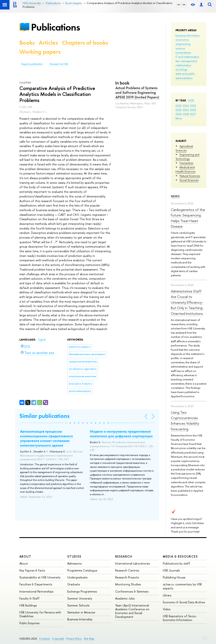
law (178, 61)
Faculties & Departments (36, 584)
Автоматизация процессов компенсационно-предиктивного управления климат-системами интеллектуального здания (47, 438)
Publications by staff (176, 563)
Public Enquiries (29, 623)
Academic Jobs (125, 598)
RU (179, 5)
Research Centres (127, 570)
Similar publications (44, 416)
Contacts (44, 639)
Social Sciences (189, 180)
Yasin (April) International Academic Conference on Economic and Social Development (132, 611)
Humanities (186, 163)
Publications (55, 27)
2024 (186, 106)
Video (167, 609)
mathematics (183, 65)
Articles (48, 43)
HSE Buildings (28, 605)
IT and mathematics (187, 57)
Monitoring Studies (128, 584)
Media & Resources (180, 556)
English (42, 340)
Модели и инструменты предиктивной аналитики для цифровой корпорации (121, 434)
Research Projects (127, 577)
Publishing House (174, 577)
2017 (193, 114)
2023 (193, 106)
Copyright (58, 639)
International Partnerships (36, 591)
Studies (74, 556)
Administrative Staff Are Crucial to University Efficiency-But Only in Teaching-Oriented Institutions (187, 302)
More (179, 118)
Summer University (80, 598)
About (25, 556)
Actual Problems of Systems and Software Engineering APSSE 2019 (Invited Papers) (137, 93)
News (175, 196)
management (189, 61)
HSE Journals (171, 570)
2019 (179, 114)
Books (27, 43)
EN (184, 5)
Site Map (89, 639)
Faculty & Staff (29, 598)
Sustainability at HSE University (40, 577)
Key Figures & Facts (32, 570)
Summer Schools (78, 605)
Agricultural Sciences (184, 148)
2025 (179, 106)
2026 (191, 100)
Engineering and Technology (187, 157)
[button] (66, 423)
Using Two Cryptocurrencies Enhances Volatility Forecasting (185, 421)
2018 (186, 114)
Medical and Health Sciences (185, 169)
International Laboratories (132, 563)
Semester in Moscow (81, 612)
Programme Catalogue (82, 570)
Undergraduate (77, 577)
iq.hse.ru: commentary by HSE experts (182, 586)
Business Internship (80, 619)
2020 (193, 110)
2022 (179, 110)
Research (124, 556)
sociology (181, 69)
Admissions (74, 563)
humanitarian (183, 52)
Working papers (40, 52)
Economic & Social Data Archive (184, 602)
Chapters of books (85, 43)
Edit (205, 638)
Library (167, 595)
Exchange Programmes (82, 591)
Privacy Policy (74, 639)
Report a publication (32, 64)
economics (182, 40)
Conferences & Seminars (132, 591)
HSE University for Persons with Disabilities (40, 614)
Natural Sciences (190, 176)
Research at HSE (59, 64)
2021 (186, 110)
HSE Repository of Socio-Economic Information (180, 618)
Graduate (74, 584)
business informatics (188, 35)
